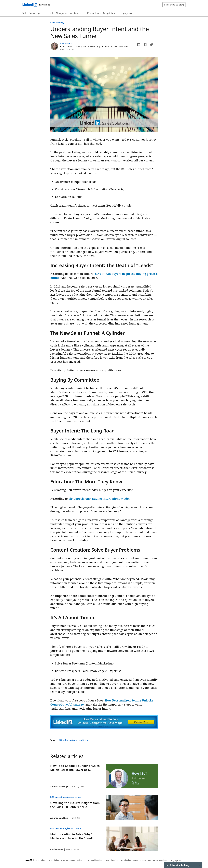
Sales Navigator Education (64, 13)
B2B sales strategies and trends (74, 740)
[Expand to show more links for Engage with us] (139, 13)
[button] (139, 45)
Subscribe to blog (174, 5)
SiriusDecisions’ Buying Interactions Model (99, 499)
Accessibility (54, 860)
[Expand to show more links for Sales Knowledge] (43, 13)
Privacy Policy (83, 860)
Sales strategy (57, 23)
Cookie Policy (97, 860)
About (44, 860)
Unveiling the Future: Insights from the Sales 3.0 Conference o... (75, 805)
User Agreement (68, 860)
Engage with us (129, 13)
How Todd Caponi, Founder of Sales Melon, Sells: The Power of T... (75, 768)
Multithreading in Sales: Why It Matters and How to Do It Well (72, 836)
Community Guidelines (158, 860)
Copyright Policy (111, 860)
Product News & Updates (101, 13)
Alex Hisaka (66, 44)
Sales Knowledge (32, 13)
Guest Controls (140, 860)
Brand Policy (126, 860)
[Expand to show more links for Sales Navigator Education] (80, 13)
